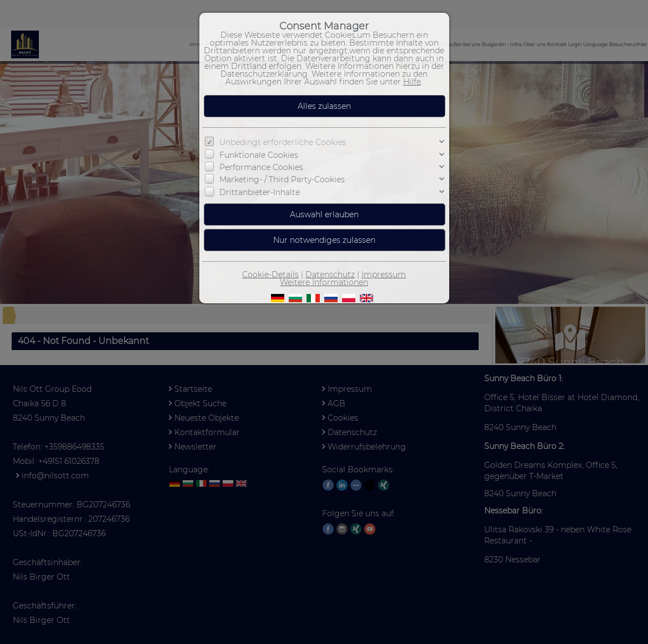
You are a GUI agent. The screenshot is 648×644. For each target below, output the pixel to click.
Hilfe (412, 82)
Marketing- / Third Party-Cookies (282, 179)
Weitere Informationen (324, 282)
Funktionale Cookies (259, 154)
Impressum (384, 274)
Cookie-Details (270, 274)
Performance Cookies (261, 167)
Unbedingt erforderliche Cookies (283, 142)
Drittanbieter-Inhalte (260, 192)
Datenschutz (330, 274)
